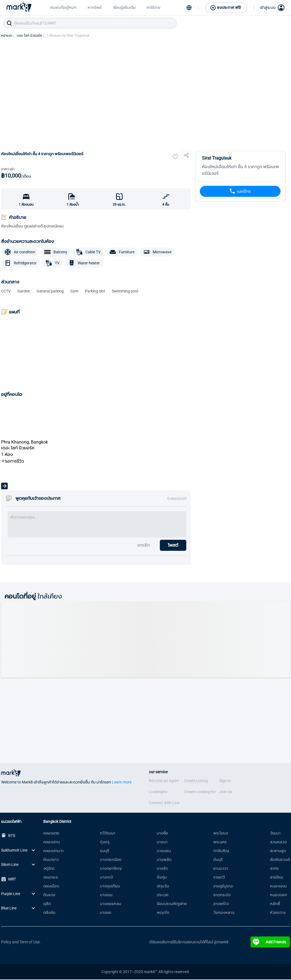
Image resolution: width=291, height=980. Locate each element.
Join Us (226, 792)
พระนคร (220, 842)
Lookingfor (158, 792)
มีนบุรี (218, 860)
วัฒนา (275, 834)
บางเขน (106, 895)
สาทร (274, 869)
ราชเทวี (219, 878)
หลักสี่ (275, 904)
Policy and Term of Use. (21, 943)
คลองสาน (52, 842)
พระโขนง (221, 834)
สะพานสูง (278, 851)
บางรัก (162, 869)
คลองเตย (51, 834)
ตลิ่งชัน (49, 913)
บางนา (162, 842)
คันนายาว (51, 860)
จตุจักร (49, 869)
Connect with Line (164, 803)
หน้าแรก (8, 36)
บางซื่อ (162, 834)
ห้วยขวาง (278, 913)
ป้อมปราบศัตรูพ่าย (172, 904)
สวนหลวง (278, 842)
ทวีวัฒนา (108, 834)
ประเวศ (163, 895)
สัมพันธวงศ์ (280, 860)
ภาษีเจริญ (221, 851)
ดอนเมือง (51, 887)
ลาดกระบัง (222, 895)
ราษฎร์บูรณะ (223, 887)
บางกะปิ (107, 878)
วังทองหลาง (224, 913)
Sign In (225, 781)
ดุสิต (47, 904)
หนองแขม (278, 887)
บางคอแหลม (111, 904)
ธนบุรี (105, 851)
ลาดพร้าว (221, 904)
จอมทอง (51, 878)
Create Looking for (200, 792)
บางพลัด (164, 860)
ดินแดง (49, 895)
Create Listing (196, 781)
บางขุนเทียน (110, 887)
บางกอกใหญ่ (111, 869)
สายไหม (277, 878)
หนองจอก (279, 895)
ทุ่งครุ (105, 842)
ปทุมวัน (163, 887)
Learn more (122, 783)
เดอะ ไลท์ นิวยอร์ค (31, 36)
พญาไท (163, 913)
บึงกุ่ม (162, 878)
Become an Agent (164, 781)
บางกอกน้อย (111, 860)
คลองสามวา (53, 851)
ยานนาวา (221, 869)
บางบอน (164, 851)
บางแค (106, 913)
